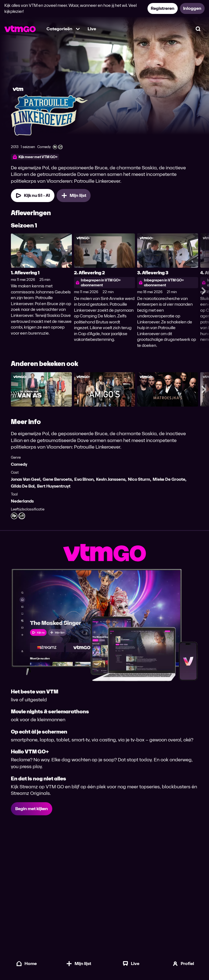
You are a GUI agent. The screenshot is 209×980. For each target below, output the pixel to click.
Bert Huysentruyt (54, 486)
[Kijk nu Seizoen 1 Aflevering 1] (33, 196)
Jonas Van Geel (26, 479)
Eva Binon (84, 479)
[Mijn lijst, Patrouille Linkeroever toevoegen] (74, 196)
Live (92, 29)
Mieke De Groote (169, 479)
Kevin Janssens (111, 479)
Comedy (19, 464)
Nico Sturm (139, 479)
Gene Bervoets (57, 479)
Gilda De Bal (23, 486)
